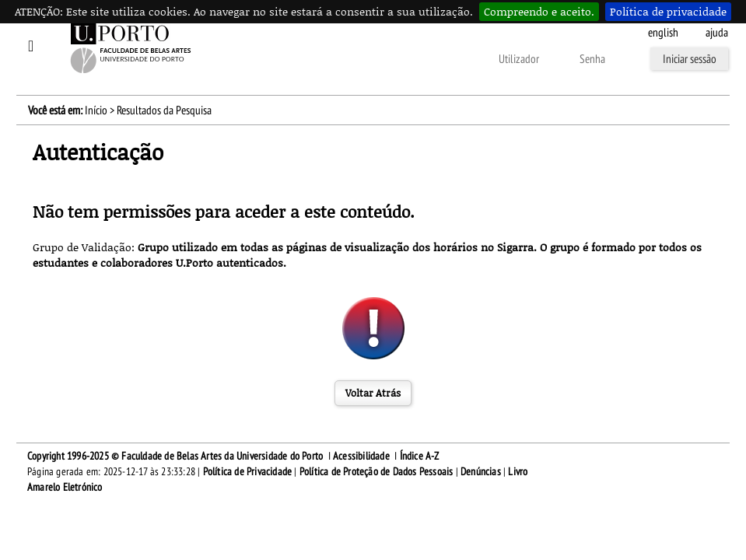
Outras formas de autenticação (429, 60)
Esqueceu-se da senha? (321, 60)
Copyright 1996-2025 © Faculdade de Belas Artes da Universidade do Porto (175, 456)
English (663, 33)
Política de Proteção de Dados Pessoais (377, 472)
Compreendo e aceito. (539, 11)
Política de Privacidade (248, 472)
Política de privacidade (668, 11)
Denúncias (481, 472)
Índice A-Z (420, 456)
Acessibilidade (361, 456)
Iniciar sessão (690, 59)
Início (96, 110)
